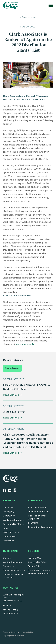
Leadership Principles (13, 520)
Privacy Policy (35, 566)
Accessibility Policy (37, 562)
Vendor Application (12, 562)
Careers (7, 558)
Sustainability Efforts (13, 524)
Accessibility (28, 632)
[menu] (51, 5)
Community (9, 516)
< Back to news (28, 17)
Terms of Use (34, 558)
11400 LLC (33, 523)
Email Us (7, 605)
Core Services (10, 537)
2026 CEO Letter (11, 532)
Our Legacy (9, 512)
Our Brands (8, 541)
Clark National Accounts (40, 527)
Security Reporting (11, 632)
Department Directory (14, 570)
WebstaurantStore (37, 507)
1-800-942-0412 (12, 613)
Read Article (11, 395)
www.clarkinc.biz (26, 344)
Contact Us (9, 566)
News (6, 528)
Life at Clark (9, 507)
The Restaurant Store (39, 512)
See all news (12, 368)
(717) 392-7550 (10, 610)
